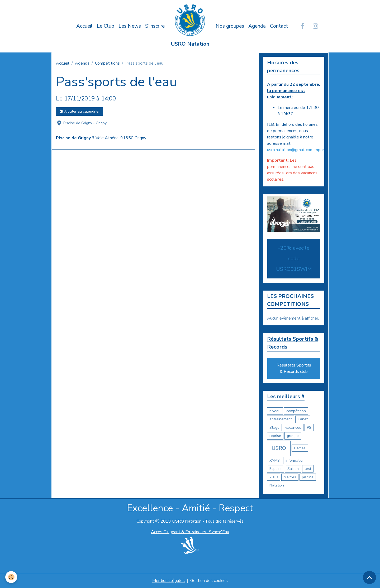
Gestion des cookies (209, 581)
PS (309, 428)
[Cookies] (11, 577)
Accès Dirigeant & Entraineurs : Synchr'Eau (190, 532)
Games (300, 448)
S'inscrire (155, 26)
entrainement (281, 419)
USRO (279, 448)
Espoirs (275, 469)
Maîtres (290, 477)
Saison (293, 469)
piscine (308, 477)
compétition (296, 411)
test (308, 469)
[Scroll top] (369, 577)
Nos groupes (230, 26)
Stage (274, 428)
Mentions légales (168, 581)
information (295, 461)
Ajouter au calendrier (80, 111)
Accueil (84, 26)
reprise (275, 436)
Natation (277, 485)
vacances (293, 428)
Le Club (106, 26)
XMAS (275, 461)
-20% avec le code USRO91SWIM (294, 259)
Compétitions (107, 63)
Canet (303, 419)
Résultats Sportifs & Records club (294, 368)
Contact (279, 26)
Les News (130, 26)
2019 (274, 477)
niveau (275, 411)
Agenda (257, 26)
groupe (293, 436)
